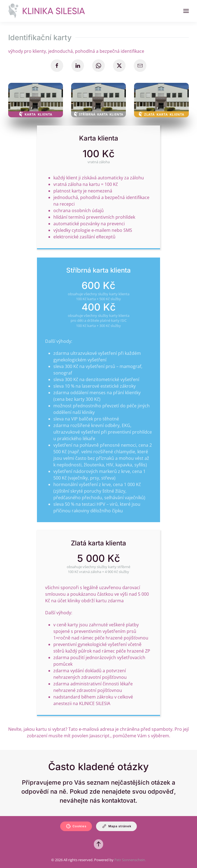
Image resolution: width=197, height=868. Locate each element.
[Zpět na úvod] (47, 11)
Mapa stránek (116, 826)
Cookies (76, 826)
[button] (186, 11)
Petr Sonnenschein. (130, 860)
